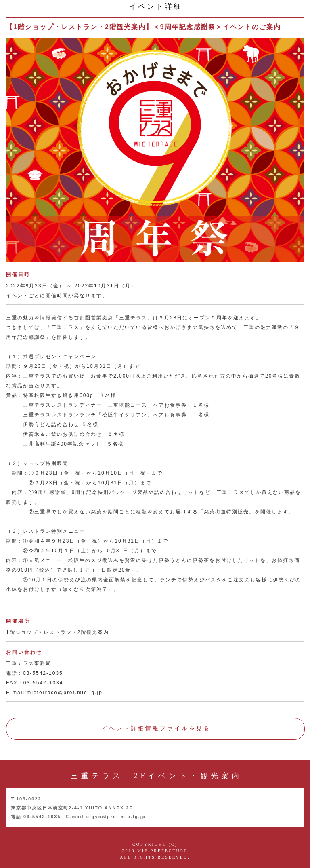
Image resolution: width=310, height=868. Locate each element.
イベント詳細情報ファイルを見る (156, 728)
